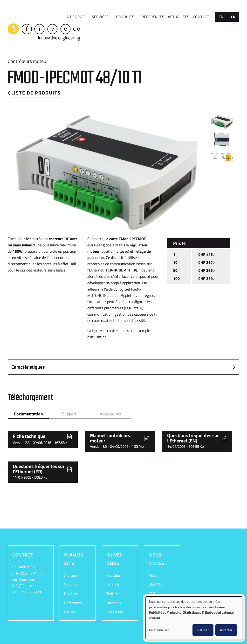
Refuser (203, 630)
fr (233, 17)
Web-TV (155, 584)
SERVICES (100, 17)
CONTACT (201, 17)
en (221, 17)
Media (154, 575)
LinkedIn (113, 584)
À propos (71, 575)
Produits (125, 17)
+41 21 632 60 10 (27, 592)
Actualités (179, 17)
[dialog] (194, 618)
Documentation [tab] (28, 414)
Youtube (113, 575)
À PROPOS (76, 17)
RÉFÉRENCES (153, 17)
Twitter (112, 594)
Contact (71, 612)
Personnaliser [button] (159, 630)
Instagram (115, 612)
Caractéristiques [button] (28, 367)
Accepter (226, 630)
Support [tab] (69, 414)
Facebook (114, 603)
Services (71, 584)
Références (73, 603)
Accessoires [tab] (110, 414)
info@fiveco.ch (24, 586)
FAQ (152, 594)
